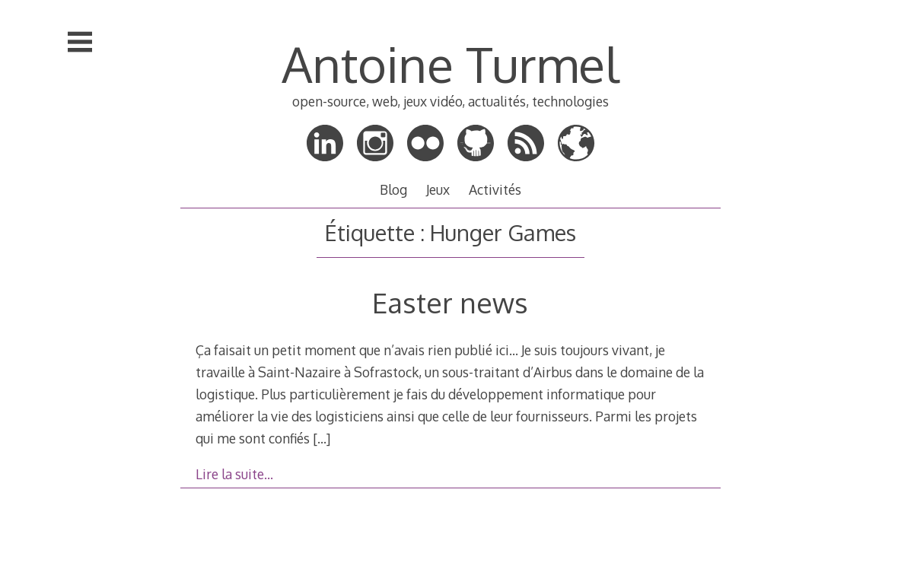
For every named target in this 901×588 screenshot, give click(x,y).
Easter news (450, 302)
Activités (495, 189)
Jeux (438, 189)
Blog (393, 189)
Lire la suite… (234, 474)
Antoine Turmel (450, 64)
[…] (322, 438)
